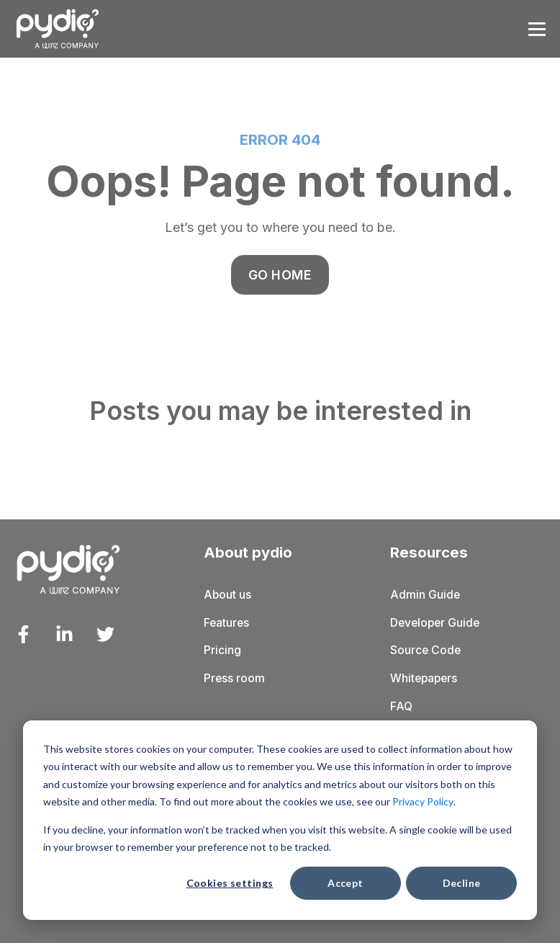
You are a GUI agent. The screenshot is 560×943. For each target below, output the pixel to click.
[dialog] (280, 820)
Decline (462, 883)
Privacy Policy (423, 801)
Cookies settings (230, 883)
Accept (346, 883)
